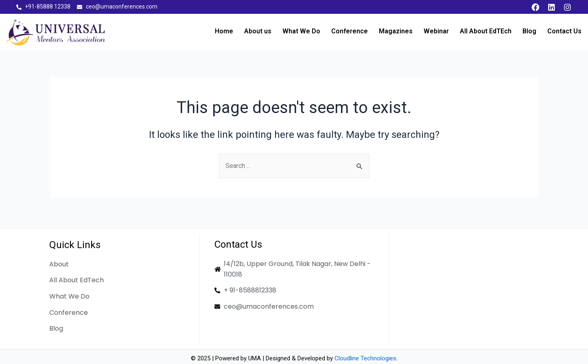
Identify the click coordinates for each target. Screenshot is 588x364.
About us (258, 31)
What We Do (301, 31)
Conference (350, 31)
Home (224, 31)
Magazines (396, 31)
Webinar (436, 31)
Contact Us (564, 31)
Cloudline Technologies (365, 358)
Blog (529, 31)
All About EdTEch (486, 31)
